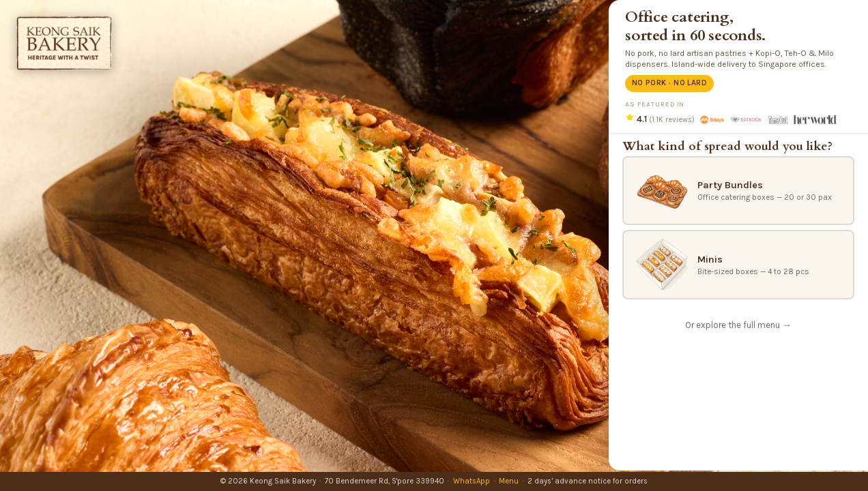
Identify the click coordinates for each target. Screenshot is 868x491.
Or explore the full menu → (738, 325)
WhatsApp (472, 481)
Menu (509, 481)
